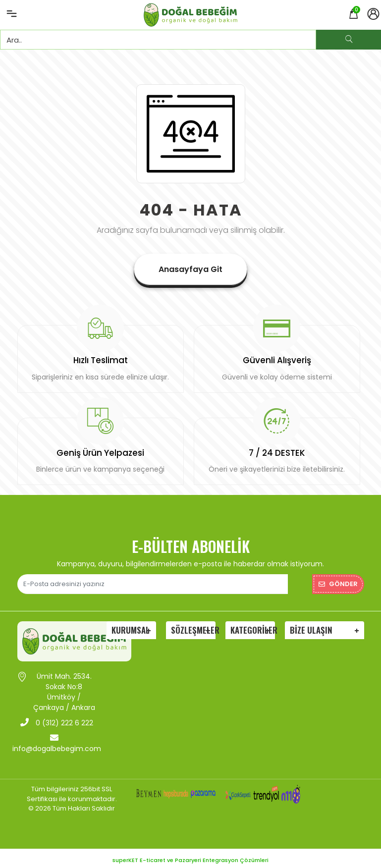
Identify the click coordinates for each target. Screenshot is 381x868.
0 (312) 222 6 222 (57, 720)
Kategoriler (253, 627)
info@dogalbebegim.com (57, 740)
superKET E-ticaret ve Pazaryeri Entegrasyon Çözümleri (190, 857)
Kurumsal (131, 627)
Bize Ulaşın (311, 627)
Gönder (338, 581)
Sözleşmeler (193, 627)
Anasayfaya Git (190, 269)
